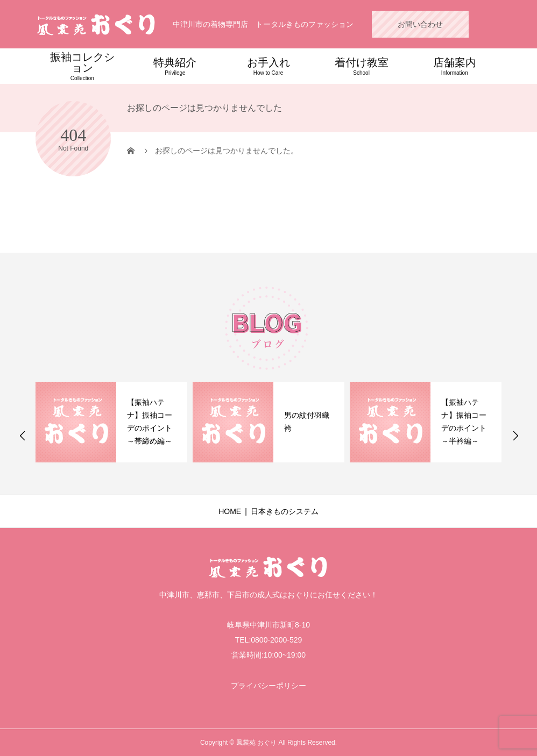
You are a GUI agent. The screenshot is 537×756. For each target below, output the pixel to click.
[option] (111, 422)
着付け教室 (362, 66)
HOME (230, 511)
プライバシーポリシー (268, 686)
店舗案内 (455, 66)
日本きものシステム (285, 511)
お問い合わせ (420, 24)
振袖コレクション (82, 66)
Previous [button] (23, 436)
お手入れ (268, 66)
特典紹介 (175, 66)
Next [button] (515, 436)
